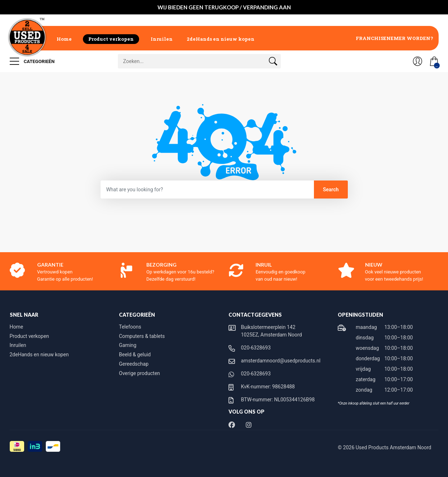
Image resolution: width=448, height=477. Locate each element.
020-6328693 (256, 348)
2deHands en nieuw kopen (221, 39)
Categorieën (32, 61)
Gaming (128, 345)
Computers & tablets (142, 336)
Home (64, 39)
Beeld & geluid (135, 355)
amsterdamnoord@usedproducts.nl (281, 361)
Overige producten (139, 373)
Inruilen (162, 39)
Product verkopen (111, 39)
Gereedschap (134, 364)
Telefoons (130, 327)
